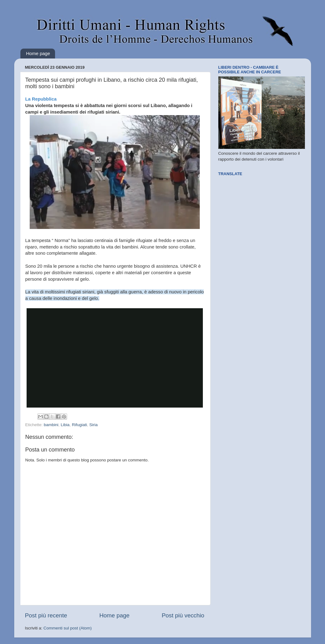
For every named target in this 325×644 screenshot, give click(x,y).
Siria (94, 425)
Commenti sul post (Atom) (68, 628)
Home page (38, 53)
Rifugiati (79, 425)
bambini (51, 425)
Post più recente (46, 615)
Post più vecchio (183, 615)
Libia (65, 425)
